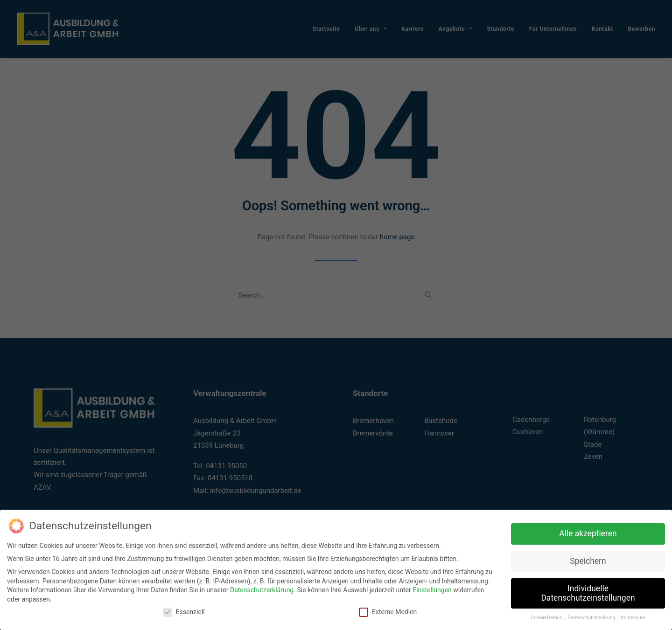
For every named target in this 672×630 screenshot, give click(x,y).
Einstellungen (432, 589)
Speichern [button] (588, 560)
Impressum (633, 617)
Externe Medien (388, 611)
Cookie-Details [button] (547, 617)
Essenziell (184, 611)
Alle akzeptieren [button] (588, 532)
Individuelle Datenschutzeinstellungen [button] (588, 592)
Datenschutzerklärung (262, 589)
